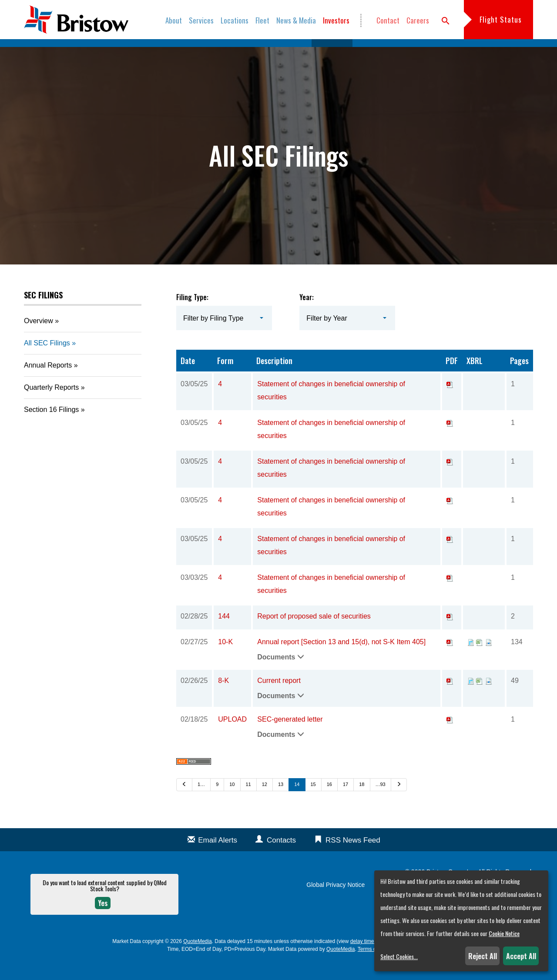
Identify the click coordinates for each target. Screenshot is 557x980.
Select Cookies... (399, 956)
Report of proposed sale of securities (314, 634)
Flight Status (501, 19)
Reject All (483, 956)
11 (248, 803)
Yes (103, 921)
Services (201, 20)
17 (346, 803)
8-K (223, 699)
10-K (225, 660)
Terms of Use (373, 967)
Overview (90, 52)
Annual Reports (48, 384)
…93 (381, 803)
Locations (235, 20)
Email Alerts (218, 858)
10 (232, 803)
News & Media (296, 20)
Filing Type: (192, 315)
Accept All (521, 956)
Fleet (262, 20)
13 (281, 803)
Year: (307, 315)
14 (297, 803)
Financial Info (241, 52)
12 (265, 803)
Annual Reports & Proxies (396, 52)
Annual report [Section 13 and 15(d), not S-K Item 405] (341, 660)
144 (224, 634)
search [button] (446, 21)
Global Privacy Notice (336, 903)
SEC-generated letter (290, 738)
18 (362, 803)
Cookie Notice (504, 933)
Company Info (189, 52)
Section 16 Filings (51, 428)
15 (313, 803)
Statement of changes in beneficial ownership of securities (331, 409)
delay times (364, 960)
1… (201, 803)
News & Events (136, 52)
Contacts (281, 858)
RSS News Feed (353, 858)
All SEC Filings (47, 362)
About (174, 20)
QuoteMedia (197, 960)
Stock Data (288, 52)
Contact (388, 20)
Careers (418, 20)
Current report (279, 699)
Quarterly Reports (51, 406)
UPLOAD (232, 738)
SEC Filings (332, 52)
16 (329, 803)
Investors (336, 20)
